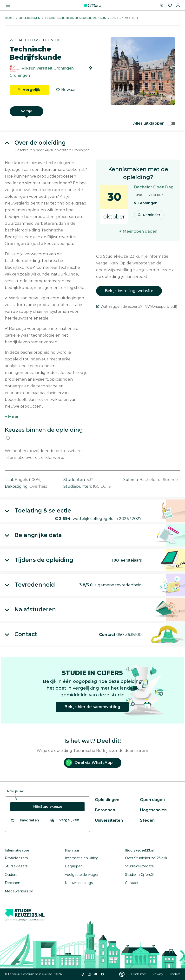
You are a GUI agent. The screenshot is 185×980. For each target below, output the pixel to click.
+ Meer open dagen (138, 231)
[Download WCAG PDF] (122, 974)
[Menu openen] (8, 5)
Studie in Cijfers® (139, 875)
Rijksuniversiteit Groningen (48, 68)
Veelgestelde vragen (82, 875)
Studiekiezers (16, 866)
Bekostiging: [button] (17, 486)
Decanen (13, 883)
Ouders (11, 875)
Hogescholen (153, 810)
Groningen (20, 75)
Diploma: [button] (131, 480)
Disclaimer (139, 974)
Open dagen (152, 800)
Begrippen (74, 866)
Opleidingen (30, 18)
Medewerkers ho (19, 891)
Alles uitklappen (154, 123)
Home (10, 18)
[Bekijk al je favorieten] (25, 820)
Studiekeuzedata (139, 866)
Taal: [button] (10, 480)
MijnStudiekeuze (47, 807)
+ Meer (12, 417)
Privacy (158, 974)
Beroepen (105, 810)
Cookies (175, 974)
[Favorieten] (170, 5)
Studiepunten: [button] (78, 486)
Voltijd (27, 111)
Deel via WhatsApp (89, 763)
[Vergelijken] (162, 5)
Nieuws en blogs (79, 883)
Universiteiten (109, 820)
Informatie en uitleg (82, 858)
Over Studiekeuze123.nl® (146, 858)
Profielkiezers (16, 858)
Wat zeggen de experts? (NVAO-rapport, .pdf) (137, 307)
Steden (147, 820)
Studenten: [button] (75, 480)
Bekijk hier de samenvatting (92, 707)
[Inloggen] (178, 5)
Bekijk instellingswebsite (129, 291)
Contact (132, 883)
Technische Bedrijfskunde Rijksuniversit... (83, 18)
